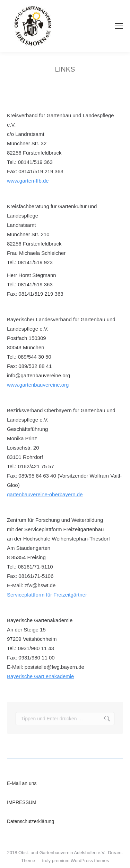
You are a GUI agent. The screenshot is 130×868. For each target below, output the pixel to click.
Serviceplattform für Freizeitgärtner (47, 595)
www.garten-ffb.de (28, 181)
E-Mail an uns (22, 783)
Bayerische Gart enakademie (40, 676)
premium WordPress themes (80, 861)
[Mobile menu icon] (119, 26)
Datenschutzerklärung (31, 821)
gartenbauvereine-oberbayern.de (45, 494)
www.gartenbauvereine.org (38, 385)
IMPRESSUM (22, 802)
